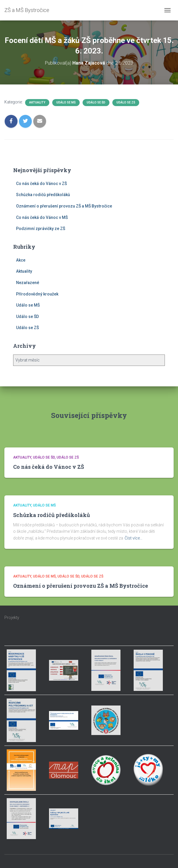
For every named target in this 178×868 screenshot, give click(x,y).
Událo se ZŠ (126, 102)
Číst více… (133, 538)
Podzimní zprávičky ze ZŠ (41, 229)
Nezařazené (28, 283)
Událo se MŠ (66, 102)
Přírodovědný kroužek (37, 294)
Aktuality (37, 102)
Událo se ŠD (96, 102)
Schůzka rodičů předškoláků (43, 195)
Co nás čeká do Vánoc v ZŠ (41, 184)
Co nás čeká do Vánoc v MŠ (42, 217)
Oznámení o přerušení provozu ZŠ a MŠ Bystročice (64, 206)
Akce (21, 260)
